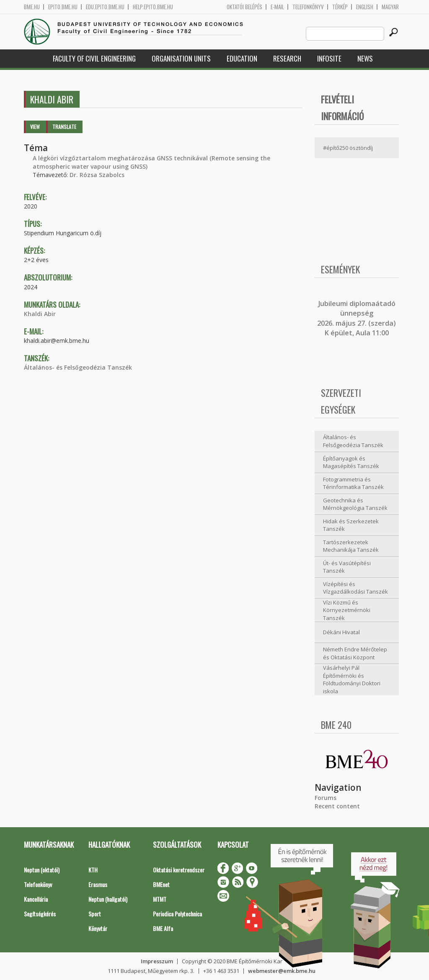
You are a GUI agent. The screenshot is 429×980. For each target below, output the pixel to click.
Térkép (340, 7)
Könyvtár (98, 928)
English (365, 7)
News (365, 58)
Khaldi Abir (40, 314)
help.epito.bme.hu (153, 7)
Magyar (390, 7)
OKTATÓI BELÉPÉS (244, 7)
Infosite (329, 58)
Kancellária (36, 899)
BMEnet (161, 884)
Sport (95, 914)
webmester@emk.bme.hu (282, 971)
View (35, 127)
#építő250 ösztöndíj (348, 148)
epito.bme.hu (63, 7)
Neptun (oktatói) (42, 870)
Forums (326, 798)
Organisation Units (181, 58)
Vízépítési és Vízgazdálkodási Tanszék (355, 588)
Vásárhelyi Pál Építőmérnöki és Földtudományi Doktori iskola (352, 679)
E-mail (277, 7)
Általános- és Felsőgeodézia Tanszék (78, 367)
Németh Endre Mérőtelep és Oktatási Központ (355, 653)
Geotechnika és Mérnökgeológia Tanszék (355, 504)
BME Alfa (163, 928)
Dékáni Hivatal (341, 632)
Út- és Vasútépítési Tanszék (347, 567)
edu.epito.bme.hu (105, 7)
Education (242, 58)
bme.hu (32, 7)
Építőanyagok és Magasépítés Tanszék (351, 462)
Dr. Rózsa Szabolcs (97, 175)
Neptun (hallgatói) (108, 899)
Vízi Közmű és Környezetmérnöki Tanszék (347, 610)
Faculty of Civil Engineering (94, 58)
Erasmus (98, 884)
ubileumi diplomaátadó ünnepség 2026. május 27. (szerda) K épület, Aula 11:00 (357, 318)
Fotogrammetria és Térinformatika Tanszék (353, 483)
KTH (93, 870)
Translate (64, 127)
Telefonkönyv (308, 7)
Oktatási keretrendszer (179, 870)
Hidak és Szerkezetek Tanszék (351, 525)
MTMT (160, 899)
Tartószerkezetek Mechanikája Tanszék (351, 546)
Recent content (337, 806)
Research (287, 58)
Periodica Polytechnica (177, 914)
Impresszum (157, 961)
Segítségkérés (40, 914)
